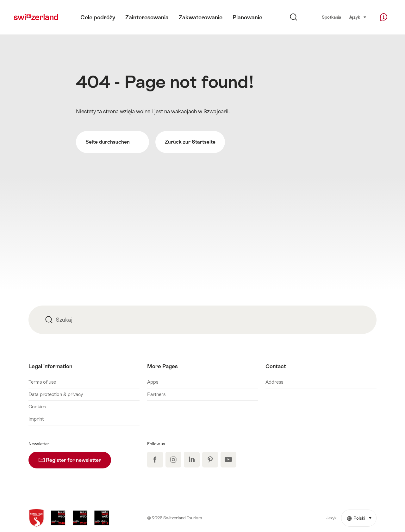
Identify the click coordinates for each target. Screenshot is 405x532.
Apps (153, 382)
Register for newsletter (75, 457)
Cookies (37, 407)
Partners (156, 394)
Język (358, 17)
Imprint (36, 419)
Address (274, 382)
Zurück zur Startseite (190, 142)
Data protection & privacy (56, 394)
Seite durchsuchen (112, 142)
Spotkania (331, 17)
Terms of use (42, 382)
